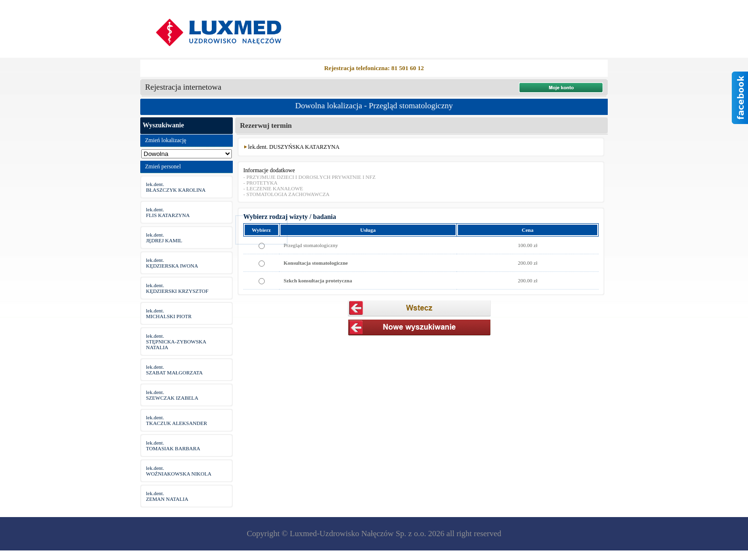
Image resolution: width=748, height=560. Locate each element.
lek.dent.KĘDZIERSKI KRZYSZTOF (177, 288)
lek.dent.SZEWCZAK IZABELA (172, 395)
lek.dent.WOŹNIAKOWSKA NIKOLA (179, 471)
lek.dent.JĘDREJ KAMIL (164, 238)
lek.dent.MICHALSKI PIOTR (169, 313)
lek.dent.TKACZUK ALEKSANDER (177, 420)
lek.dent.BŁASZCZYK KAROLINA (176, 187)
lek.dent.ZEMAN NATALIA (167, 496)
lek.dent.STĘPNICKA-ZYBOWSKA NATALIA (176, 342)
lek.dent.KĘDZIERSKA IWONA (172, 263)
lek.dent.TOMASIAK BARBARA (173, 446)
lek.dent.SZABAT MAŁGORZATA (174, 370)
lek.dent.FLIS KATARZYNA (168, 212)
